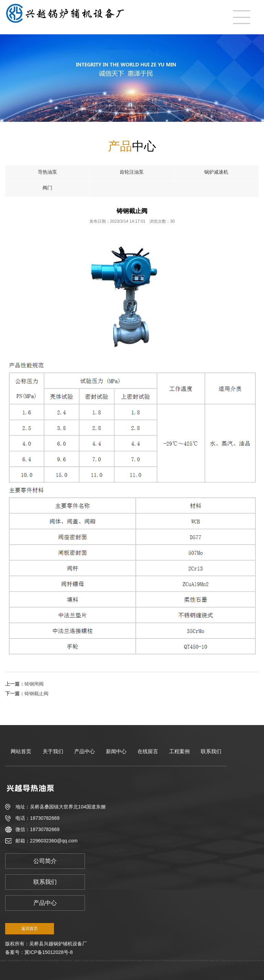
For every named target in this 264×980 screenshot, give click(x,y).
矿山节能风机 (237, 960)
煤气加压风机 (164, 960)
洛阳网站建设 (183, 960)
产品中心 (85, 751)
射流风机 (48, 960)
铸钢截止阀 (36, 693)
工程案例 (179, 751)
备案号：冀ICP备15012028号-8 (39, 952)
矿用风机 (26, 960)
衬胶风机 (192, 960)
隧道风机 (125, 960)
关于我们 (53, 751)
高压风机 (118, 960)
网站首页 (21, 751)
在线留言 (148, 751)
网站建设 (77, 960)
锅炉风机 (19, 960)
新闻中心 (116, 751)
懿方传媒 (85, 960)
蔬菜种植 (11, 960)
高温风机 (33, 960)
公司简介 (45, 861)
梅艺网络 (55, 960)
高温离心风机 (214, 960)
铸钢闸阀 (34, 684)
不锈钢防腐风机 (202, 960)
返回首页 (30, 929)
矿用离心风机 (248, 960)
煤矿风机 (257, 960)
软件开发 (63, 960)
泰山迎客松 (173, 960)
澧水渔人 (92, 960)
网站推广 (70, 960)
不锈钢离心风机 (226, 960)
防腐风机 (41, 960)
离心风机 (110, 960)
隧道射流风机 (101, 960)
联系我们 (211, 751)
